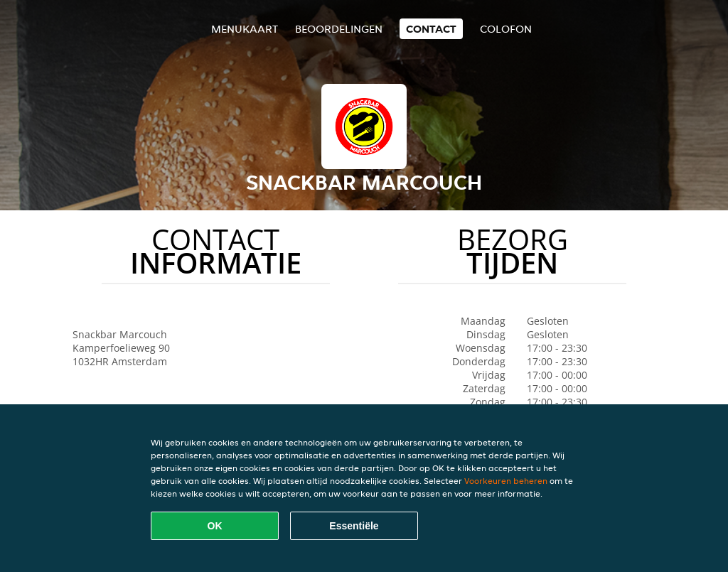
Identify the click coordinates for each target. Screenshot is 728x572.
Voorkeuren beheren (506, 481)
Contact (431, 29)
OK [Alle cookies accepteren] (215, 526)
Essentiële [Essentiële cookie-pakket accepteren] (354, 526)
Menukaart (245, 29)
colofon (506, 29)
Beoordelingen (339, 29)
